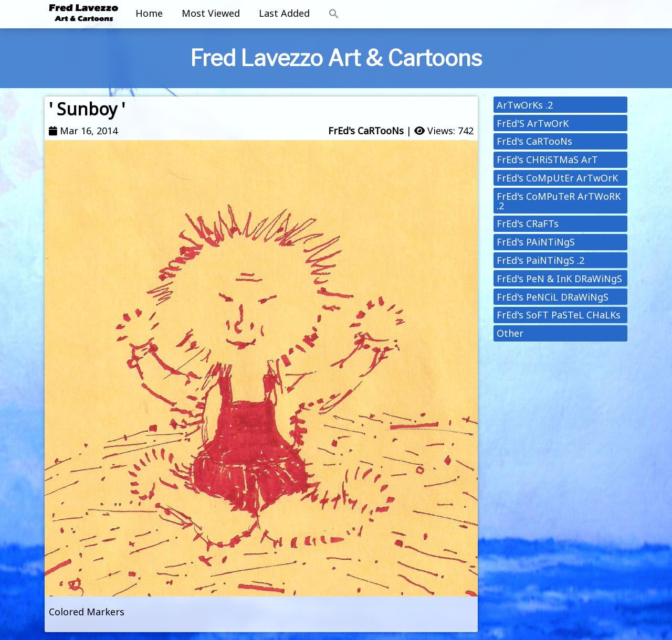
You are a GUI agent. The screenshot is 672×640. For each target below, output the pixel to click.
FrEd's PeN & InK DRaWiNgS (559, 279)
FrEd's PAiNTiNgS (536, 242)
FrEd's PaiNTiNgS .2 (540, 260)
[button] (334, 14)
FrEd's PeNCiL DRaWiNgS (553, 297)
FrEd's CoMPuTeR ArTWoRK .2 (559, 201)
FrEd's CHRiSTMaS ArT (547, 159)
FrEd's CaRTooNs (366, 131)
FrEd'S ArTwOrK (533, 123)
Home (149, 13)
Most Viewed (211, 13)
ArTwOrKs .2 (525, 105)
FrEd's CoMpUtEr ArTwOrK (557, 178)
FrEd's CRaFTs (528, 223)
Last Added (284, 13)
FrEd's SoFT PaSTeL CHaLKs (559, 315)
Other (510, 333)
